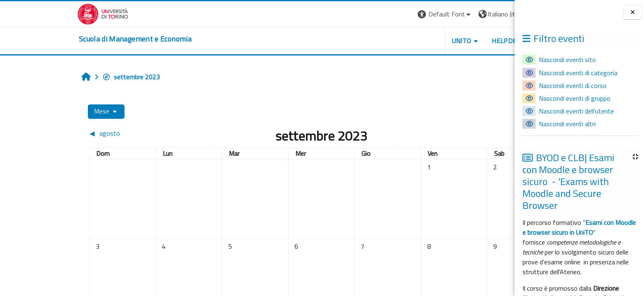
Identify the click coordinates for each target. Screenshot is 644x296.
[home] (75, 39)
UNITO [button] (401, 41)
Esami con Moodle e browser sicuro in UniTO (579, 227)
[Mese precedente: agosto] (87, 133)
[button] (385, 14)
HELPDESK (448, 41)
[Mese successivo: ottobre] (436, 133)
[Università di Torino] (43, 13)
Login (484, 14)
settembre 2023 (71, 77)
